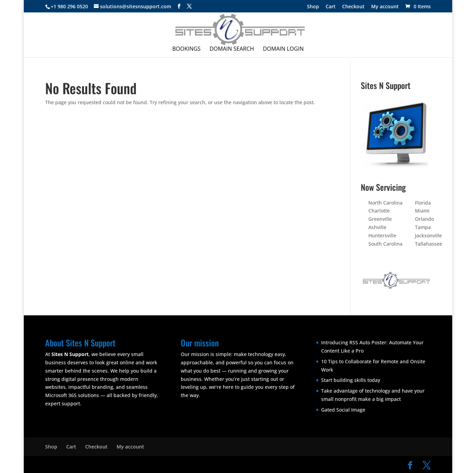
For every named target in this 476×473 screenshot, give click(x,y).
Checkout (353, 7)
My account (385, 7)
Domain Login (283, 49)
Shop (313, 7)
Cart (331, 7)
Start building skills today (351, 380)
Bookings (187, 49)
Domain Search (232, 49)
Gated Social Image (343, 410)
